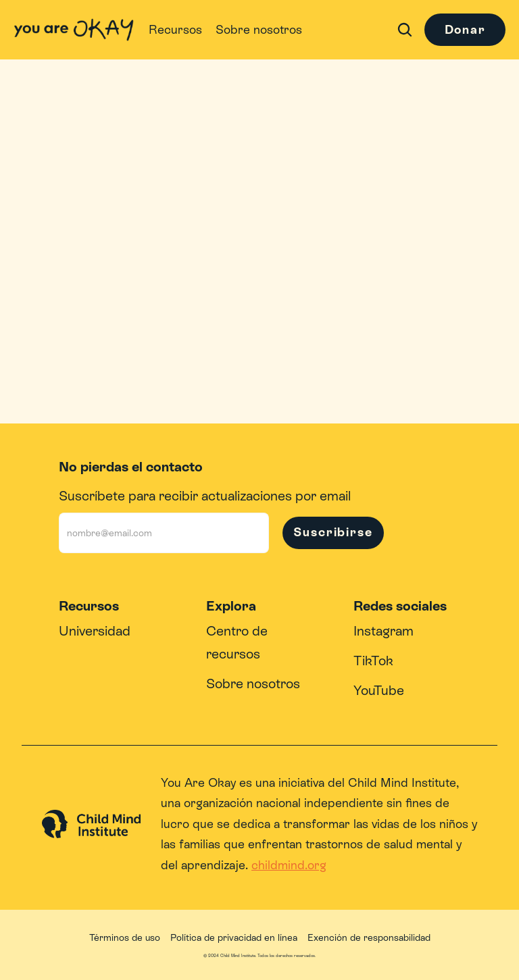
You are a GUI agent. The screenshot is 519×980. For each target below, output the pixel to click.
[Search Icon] (405, 30)
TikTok (373, 661)
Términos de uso (125, 937)
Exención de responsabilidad (369, 937)
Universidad (95, 631)
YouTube (379, 690)
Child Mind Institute (402, 782)
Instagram (384, 631)
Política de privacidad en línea (234, 937)
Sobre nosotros (253, 684)
